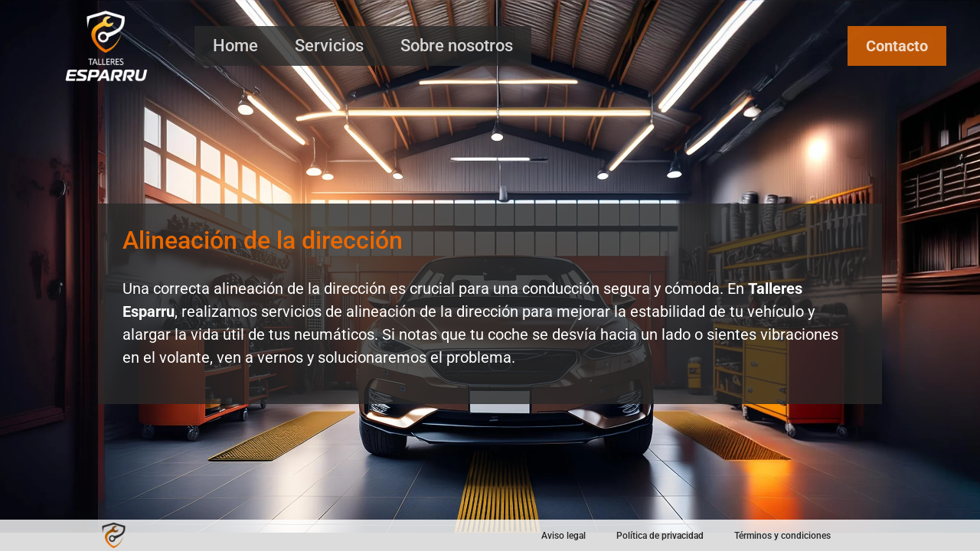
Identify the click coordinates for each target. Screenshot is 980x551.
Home (235, 46)
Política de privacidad (660, 536)
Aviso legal (563, 536)
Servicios (329, 46)
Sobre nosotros (457, 46)
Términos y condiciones (782, 536)
